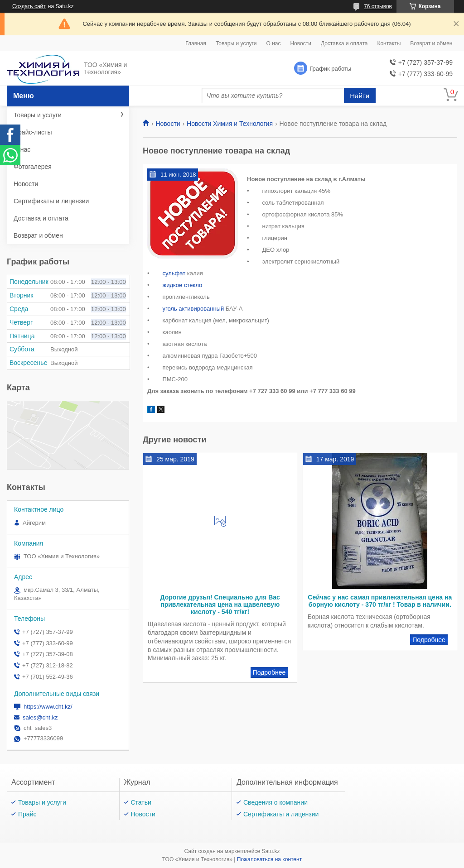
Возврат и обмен (431, 43)
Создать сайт (29, 6)
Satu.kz (271, 851)
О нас (273, 43)
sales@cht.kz (40, 717)
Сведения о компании (275, 802)
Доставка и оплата (344, 43)
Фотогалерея (33, 167)
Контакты (389, 43)
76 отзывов (378, 6)
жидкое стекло (182, 285)
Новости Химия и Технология (230, 124)
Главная (196, 43)
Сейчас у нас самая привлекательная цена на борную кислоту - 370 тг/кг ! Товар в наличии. (380, 601)
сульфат (174, 273)
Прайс (27, 814)
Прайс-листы (33, 132)
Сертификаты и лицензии (51, 201)
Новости (300, 43)
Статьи (141, 802)
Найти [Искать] (360, 96)
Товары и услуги (236, 43)
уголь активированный (193, 309)
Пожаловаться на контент (269, 859)
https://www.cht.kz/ (48, 707)
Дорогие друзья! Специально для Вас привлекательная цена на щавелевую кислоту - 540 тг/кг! (220, 604)
